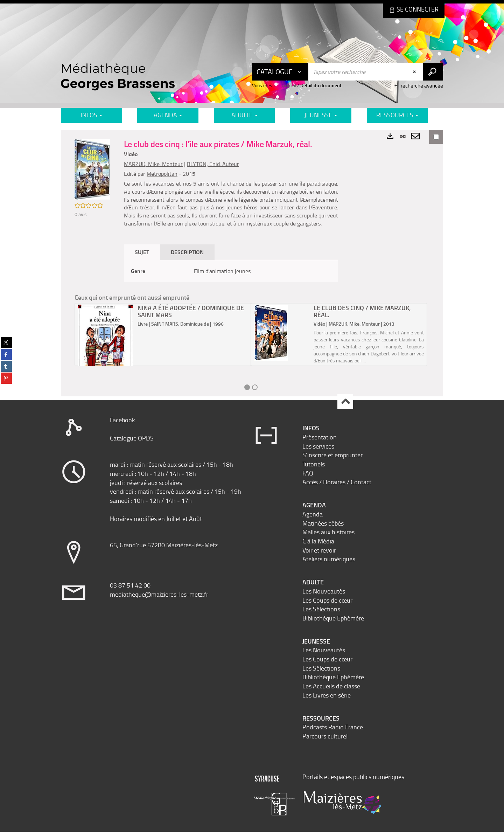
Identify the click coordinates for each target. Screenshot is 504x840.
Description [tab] (190, 260)
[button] (94, 171)
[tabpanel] (233, 279)
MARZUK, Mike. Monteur (156, 164)
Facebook (122, 428)
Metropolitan (165, 174)
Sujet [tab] (145, 260)
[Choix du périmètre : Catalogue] (280, 72)
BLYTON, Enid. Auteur (216, 164)
